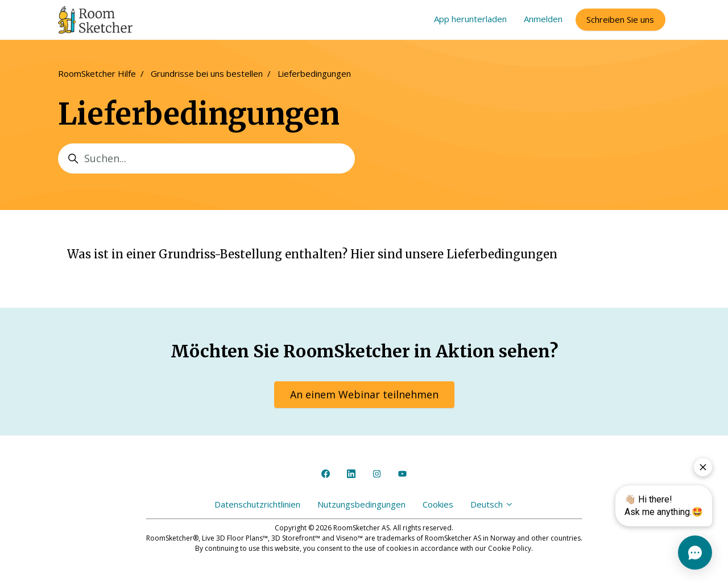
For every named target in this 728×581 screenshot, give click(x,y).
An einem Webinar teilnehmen (364, 394)
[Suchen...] (206, 158)
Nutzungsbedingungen (361, 504)
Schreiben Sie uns (620, 19)
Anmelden (543, 19)
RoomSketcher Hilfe (97, 73)
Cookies (438, 504)
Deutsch (492, 504)
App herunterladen (470, 19)
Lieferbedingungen (314, 73)
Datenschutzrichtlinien (257, 504)
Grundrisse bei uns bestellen (207, 73)
